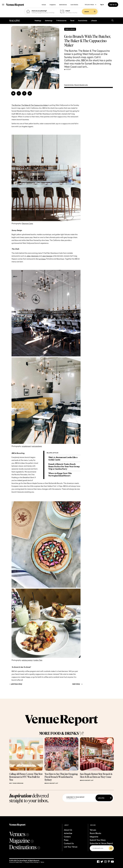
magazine (53, 5)
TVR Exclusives (61, 21)
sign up (113, 5)
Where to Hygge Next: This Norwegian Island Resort (60, 474)
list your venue (91, 4)
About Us (68, 830)
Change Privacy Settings (32, 862)
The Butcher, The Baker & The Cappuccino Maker (30, 105)
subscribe (105, 798)
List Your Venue (71, 847)
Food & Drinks (83, 21)
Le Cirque (42, 259)
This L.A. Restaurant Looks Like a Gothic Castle (63, 458)
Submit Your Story (98, 840)
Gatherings (49, 21)
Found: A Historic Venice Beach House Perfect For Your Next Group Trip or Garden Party (64, 466)
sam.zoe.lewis (37, 446)
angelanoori (26, 446)
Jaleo (29, 256)
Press (66, 840)
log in (102, 5)
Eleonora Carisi (27, 223)
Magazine (21, 840)
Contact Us (69, 843)
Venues (19, 834)
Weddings (38, 21)
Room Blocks (95, 833)
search (90, 12)
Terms (42, 862)
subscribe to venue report (75, 797)
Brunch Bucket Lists (81, 85)
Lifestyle (94, 21)
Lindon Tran (38, 660)
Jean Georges (47, 256)
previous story (16, 684)
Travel (72, 21)
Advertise (68, 833)
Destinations (25, 847)
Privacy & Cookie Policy (16, 862)
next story (77, 684)
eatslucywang (27, 660)
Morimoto (35, 256)
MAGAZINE (15, 21)
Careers (67, 837)
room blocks (74, 5)
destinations (63, 5)
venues (44, 5)
